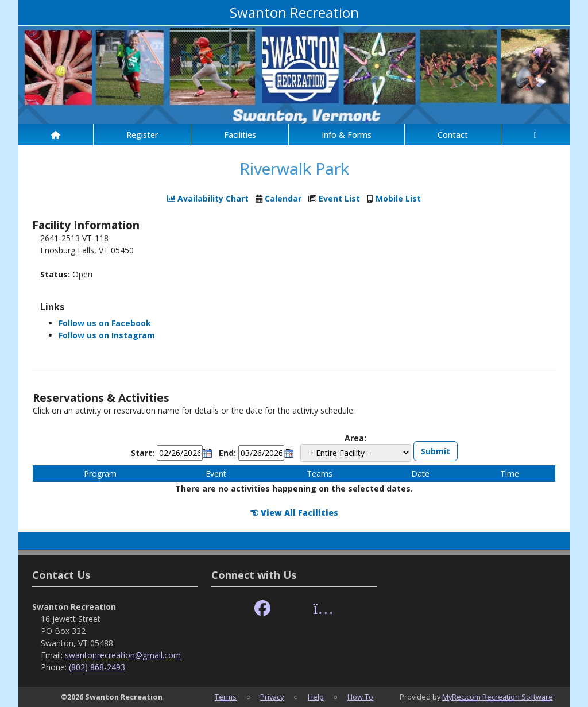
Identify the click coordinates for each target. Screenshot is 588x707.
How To (360, 697)
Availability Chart (208, 198)
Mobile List (398, 198)
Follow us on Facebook (105, 323)
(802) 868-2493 (97, 667)
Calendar (283, 198)
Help (316, 697)
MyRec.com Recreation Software (498, 697)
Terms (226, 697)
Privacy (272, 697)
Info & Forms (347, 135)
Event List (339, 198)
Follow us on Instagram (107, 335)
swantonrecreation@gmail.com (123, 655)
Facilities (240, 135)
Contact (453, 135)
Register (142, 135)
